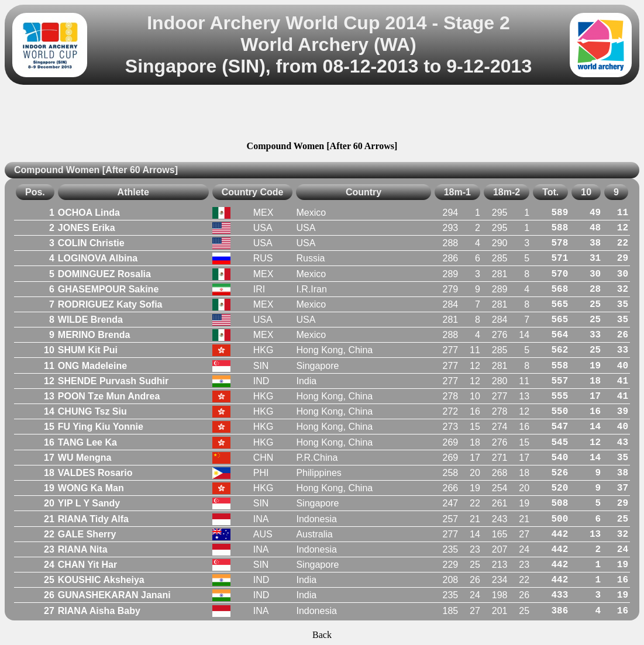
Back (322, 635)
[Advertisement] (322, 115)
